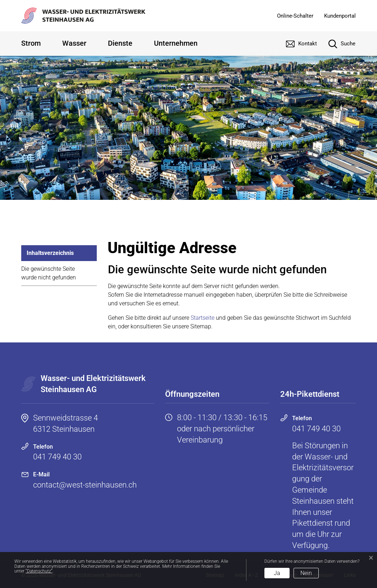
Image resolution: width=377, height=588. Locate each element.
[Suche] (337, 44)
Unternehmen (176, 43)
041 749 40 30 (57, 457)
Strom (31, 43)
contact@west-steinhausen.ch (85, 485)
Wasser (74, 43)
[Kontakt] (296, 44)
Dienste (120, 43)
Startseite (203, 318)
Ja (277, 573)
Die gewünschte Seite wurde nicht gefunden (49, 273)
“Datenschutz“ (39, 571)
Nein (306, 573)
